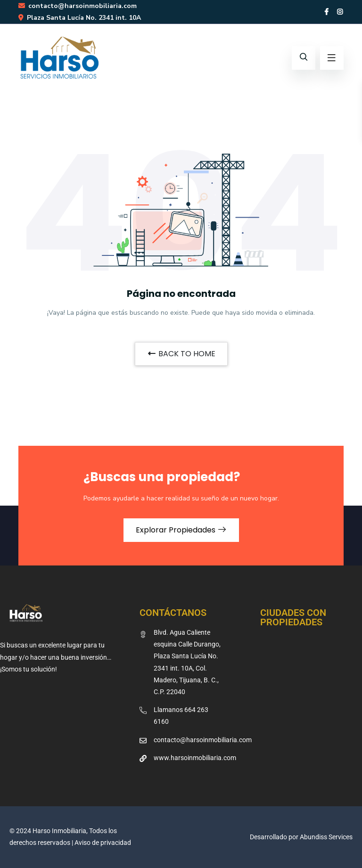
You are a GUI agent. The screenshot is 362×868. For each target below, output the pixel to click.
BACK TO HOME (181, 354)
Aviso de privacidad (103, 843)
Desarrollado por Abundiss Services (301, 837)
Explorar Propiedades (181, 530)
